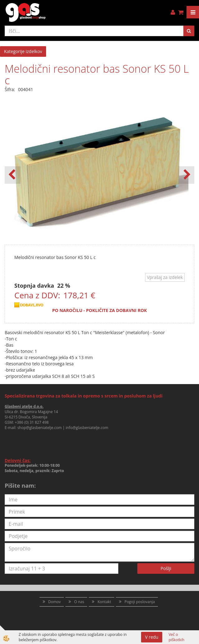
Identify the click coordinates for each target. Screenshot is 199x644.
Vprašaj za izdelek (165, 277)
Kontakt (104, 602)
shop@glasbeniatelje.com (40, 428)
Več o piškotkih (176, 637)
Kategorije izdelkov (23, 51)
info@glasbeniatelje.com (87, 428)
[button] (186, 175)
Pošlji (166, 568)
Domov (54, 602)
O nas (79, 602)
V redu (152, 637)
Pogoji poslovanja (140, 602)
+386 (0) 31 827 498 (32, 422)
